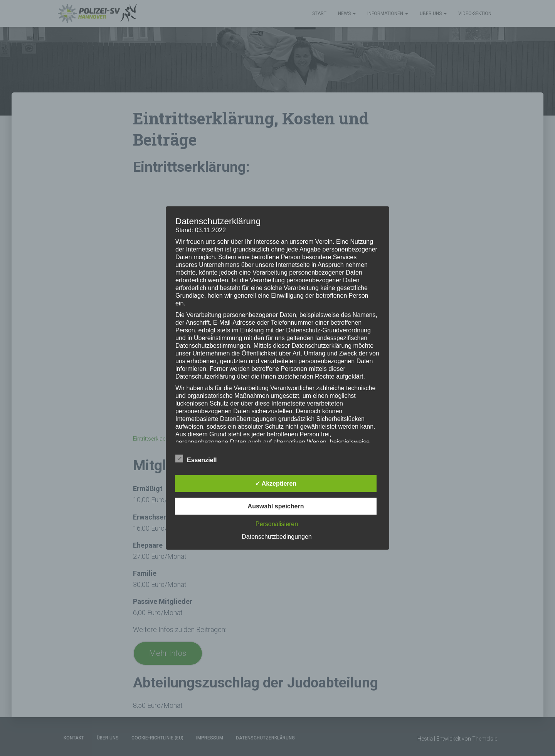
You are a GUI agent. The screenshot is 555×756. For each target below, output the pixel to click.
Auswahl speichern (276, 506)
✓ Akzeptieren (276, 484)
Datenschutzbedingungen (277, 537)
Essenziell (196, 459)
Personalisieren (277, 524)
